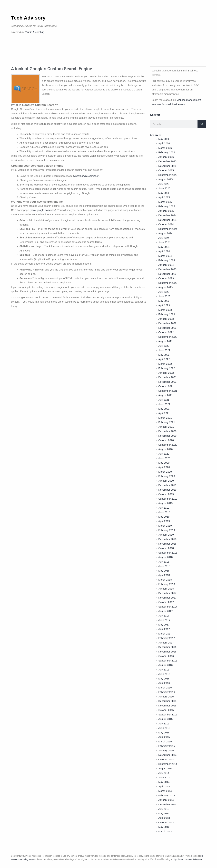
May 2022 (164, 355)
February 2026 (167, 152)
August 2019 (165, 503)
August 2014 (165, 768)
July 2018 (164, 562)
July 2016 (164, 670)
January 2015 (166, 750)
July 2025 (164, 184)
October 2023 (166, 278)
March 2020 (165, 472)
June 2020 (164, 458)
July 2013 (164, 809)
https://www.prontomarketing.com (188, 859)
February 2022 (167, 368)
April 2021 (164, 413)
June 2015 (164, 728)
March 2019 (165, 526)
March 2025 (165, 202)
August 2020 (165, 449)
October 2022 (166, 332)
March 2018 (165, 580)
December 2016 (167, 647)
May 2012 (164, 827)
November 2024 (167, 220)
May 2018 (164, 571)
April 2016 (164, 683)
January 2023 (166, 319)
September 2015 (168, 715)
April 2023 (164, 305)
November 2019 (167, 490)
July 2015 (164, 724)
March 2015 (165, 741)
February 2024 (167, 260)
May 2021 (164, 409)
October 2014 (166, 759)
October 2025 (166, 170)
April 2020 (164, 467)
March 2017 (165, 634)
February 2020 (167, 476)
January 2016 (166, 697)
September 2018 (168, 553)
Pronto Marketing (35, 32)
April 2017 (164, 629)
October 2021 (166, 386)
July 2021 (164, 400)
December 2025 (167, 161)
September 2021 (168, 391)
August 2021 (165, 395)
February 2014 (167, 795)
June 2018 (164, 566)
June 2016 (164, 674)
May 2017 (164, 625)
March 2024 (165, 256)
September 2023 (168, 283)
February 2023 (167, 314)
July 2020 (164, 454)
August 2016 (165, 665)
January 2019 (166, 535)
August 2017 (165, 611)
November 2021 (167, 382)
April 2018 (164, 575)
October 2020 (166, 440)
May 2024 (164, 247)
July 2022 (164, 346)
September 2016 (168, 661)
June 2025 (164, 188)
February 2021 (167, 422)
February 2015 (167, 746)
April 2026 (164, 143)
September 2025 (168, 175)
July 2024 (164, 238)
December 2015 (167, 701)
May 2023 (164, 301)
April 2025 (164, 197)
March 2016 (165, 688)
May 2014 (164, 782)
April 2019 (164, 521)
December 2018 (167, 539)
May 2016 (164, 679)
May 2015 (164, 732)
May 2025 (164, 193)
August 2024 (165, 233)
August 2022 (165, 341)
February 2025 (167, 206)
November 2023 (167, 274)
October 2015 (166, 710)
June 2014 (164, 777)
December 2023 (167, 269)
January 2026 (166, 157)
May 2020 (164, 463)
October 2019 (166, 494)
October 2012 (166, 822)
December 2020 (167, 431)
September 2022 (168, 337)
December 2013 (167, 804)
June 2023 (164, 296)
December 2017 (167, 593)
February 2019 (167, 530)
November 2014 (167, 755)
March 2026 (165, 148)
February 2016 (167, 692)
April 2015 (164, 737)
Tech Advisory (28, 18)
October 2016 (166, 656)
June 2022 (164, 350)
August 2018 (165, 557)
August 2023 (165, 287)
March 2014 (165, 791)
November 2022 (167, 328)
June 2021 (164, 404)
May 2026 (164, 139)
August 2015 (165, 719)
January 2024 (166, 265)
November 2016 (167, 652)
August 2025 (165, 179)
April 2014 (164, 786)
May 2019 (164, 517)
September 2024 (168, 229)
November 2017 (167, 598)
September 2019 (168, 499)
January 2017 (166, 643)
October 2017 (166, 602)
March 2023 (165, 310)
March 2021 (165, 418)
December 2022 (167, 323)
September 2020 (168, 445)
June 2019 (164, 512)
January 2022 (166, 373)
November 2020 (167, 436)
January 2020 (166, 481)
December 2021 (167, 377)
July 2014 (164, 773)
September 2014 (168, 764)
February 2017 (167, 638)
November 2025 (167, 166)
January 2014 (166, 800)
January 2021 (166, 427)
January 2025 (166, 211)
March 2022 (165, 364)
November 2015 (167, 706)
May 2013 (164, 813)
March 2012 (165, 831)
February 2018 (167, 584)
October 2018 (166, 548)
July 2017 (164, 616)
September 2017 (168, 607)
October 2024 (166, 224)
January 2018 (166, 589)
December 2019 (167, 485)
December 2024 (167, 215)
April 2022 (164, 359)
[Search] (202, 124)
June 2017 (164, 620)
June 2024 (164, 242)
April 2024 (164, 251)
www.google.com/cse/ (86, 176)
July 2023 (164, 292)
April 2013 (164, 818)
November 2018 (167, 544)
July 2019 (164, 508)
